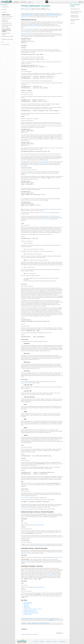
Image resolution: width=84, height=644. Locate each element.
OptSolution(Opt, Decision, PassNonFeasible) (76, 12)
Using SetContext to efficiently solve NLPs (33, 609)
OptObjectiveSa (24, 17)
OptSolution (50, 15)
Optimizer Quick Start (28, 602)
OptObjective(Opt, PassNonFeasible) (74, 16)
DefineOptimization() (75, 9)
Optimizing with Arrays (7, 23)
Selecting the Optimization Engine (31, 613)
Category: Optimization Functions (31, 612)
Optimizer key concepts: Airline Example (7, 26)
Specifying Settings (28, 614)
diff (22, 10)
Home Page (36, 641)
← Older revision (27, 10)
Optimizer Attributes (6, 28)
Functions (55, 641)
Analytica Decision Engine (7, 39)
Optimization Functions (44, 623)
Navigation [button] (16, 2)
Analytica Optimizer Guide (27, 14)
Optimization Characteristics (5, 21)
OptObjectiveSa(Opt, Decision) (75, 20)
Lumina (23, 381)
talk (43, 8)
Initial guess (42, 162)
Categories (24, 623)
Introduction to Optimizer (7, 16)
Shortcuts (42, 641)
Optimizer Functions (39, 14)
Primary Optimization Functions (53, 14)
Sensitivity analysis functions (30, 610)
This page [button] (24, 2)
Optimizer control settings (7, 36)
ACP (3, 42)
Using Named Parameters (27, 619)
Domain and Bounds (45, 213)
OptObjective (56, 15)
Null (61, 137)
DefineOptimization (29, 15)
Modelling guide (62, 641)
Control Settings (26, 498)
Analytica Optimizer (6, 15)
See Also (72, 24)
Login (81, 2)
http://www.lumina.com (26, 383)
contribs (47, 8)
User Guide (4, 12)
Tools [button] (30, 2)
